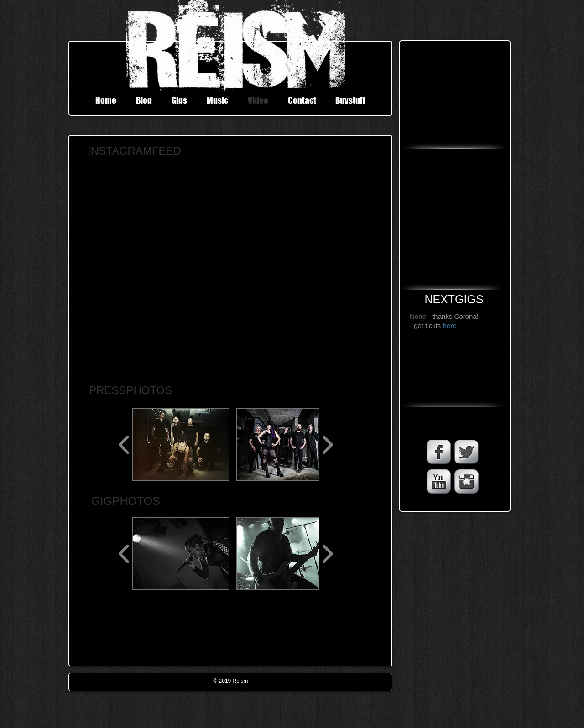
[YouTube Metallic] (439, 481)
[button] (181, 445)
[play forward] (327, 445)
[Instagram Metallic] (467, 481)
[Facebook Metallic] (439, 452)
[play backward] (124, 445)
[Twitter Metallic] (467, 452)
